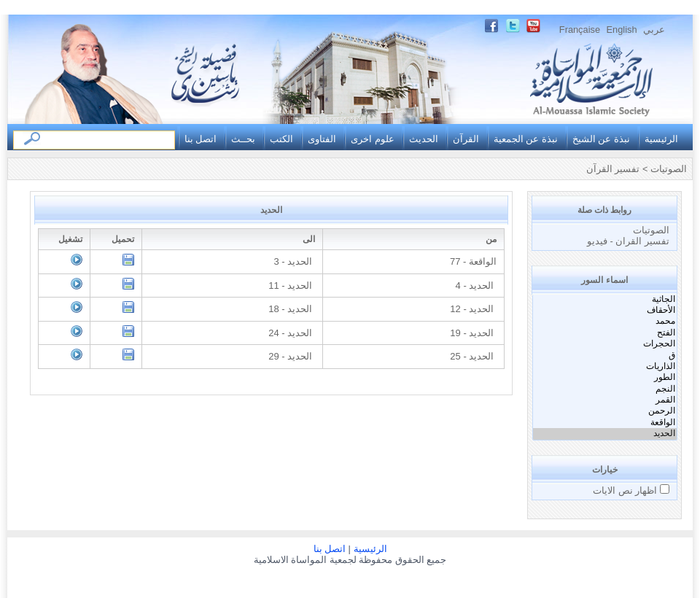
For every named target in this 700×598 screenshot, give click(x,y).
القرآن (466, 139)
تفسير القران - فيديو (628, 241)
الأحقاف (605, 310)
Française (580, 30)
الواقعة (605, 423)
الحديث (424, 139)
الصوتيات (651, 230)
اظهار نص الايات (626, 490)
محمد (605, 321)
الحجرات (605, 344)
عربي (654, 30)
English (622, 30)
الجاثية (605, 299)
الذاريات (605, 366)
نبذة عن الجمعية (526, 139)
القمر (605, 400)
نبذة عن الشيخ (601, 139)
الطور (605, 377)
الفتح (605, 333)
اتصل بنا (201, 139)
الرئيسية (661, 139)
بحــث (243, 139)
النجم (605, 389)
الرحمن (605, 411)
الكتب (281, 139)
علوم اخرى (373, 139)
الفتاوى (322, 139)
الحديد (605, 434)
